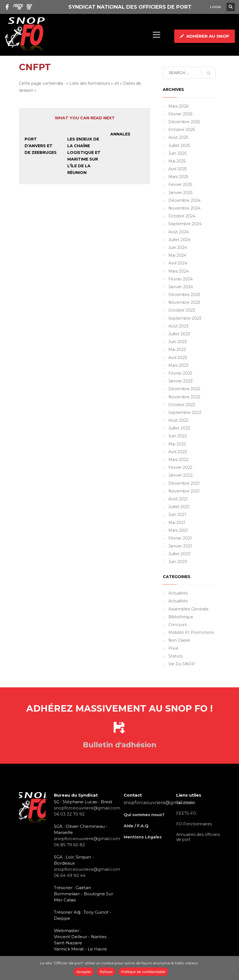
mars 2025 (178, 177)
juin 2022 (178, 436)
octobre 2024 (182, 216)
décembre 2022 (184, 389)
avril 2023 (178, 358)
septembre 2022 (185, 413)
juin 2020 (178, 562)
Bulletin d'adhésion (120, 745)
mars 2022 (178, 460)
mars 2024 (179, 271)
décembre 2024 (184, 200)
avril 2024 (178, 263)
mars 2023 (178, 365)
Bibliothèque (181, 617)
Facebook (186, 803)
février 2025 (180, 185)
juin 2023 (178, 342)
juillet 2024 (179, 240)
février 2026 (180, 114)
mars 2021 (178, 530)
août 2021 (178, 499)
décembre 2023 (184, 295)
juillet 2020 (180, 554)
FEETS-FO (186, 813)
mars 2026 (178, 106)
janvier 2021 (180, 546)
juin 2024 (178, 248)
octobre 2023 (182, 310)
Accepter (84, 972)
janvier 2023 (181, 381)
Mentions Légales (143, 837)
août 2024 (179, 232)
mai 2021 (177, 523)
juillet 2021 (179, 507)
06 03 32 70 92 (69, 814)
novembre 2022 (184, 397)
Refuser (106, 972)
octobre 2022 (182, 405)
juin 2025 (177, 153)
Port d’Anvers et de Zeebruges (41, 146)
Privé (173, 648)
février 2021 (180, 538)
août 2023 (178, 326)
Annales (120, 134)
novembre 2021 (184, 491)
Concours (178, 625)
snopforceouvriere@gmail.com (87, 808)
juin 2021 (177, 515)
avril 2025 (178, 169)
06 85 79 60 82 (69, 845)
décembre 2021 (184, 483)
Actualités (178, 593)
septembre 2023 (185, 318)
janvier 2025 (180, 193)
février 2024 (181, 279)
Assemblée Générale (188, 609)
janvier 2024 (181, 287)
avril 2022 (178, 452)
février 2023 (180, 373)
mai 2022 (177, 444)
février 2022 (180, 467)
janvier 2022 (181, 475)
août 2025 (178, 137)
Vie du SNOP (182, 664)
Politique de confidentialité (143, 972)
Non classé (179, 640)
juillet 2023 (179, 334)
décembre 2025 (184, 122)
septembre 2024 (185, 224)
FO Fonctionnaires (194, 824)
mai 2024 (177, 255)
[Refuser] (232, 968)
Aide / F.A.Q (136, 826)
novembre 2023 (184, 302)
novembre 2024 (184, 208)
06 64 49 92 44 (70, 875)
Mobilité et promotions (191, 632)
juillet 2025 (179, 145)
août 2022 (178, 420)
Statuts (175, 656)
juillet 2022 (179, 428)
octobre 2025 (182, 130)
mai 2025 (177, 161)
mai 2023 (177, 350)
